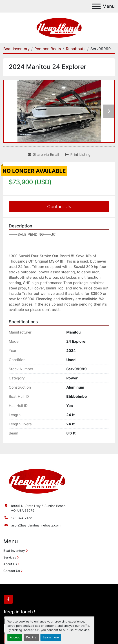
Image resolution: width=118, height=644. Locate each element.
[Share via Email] (43, 154)
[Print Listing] (78, 154)
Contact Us (59, 207)
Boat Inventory (14, 551)
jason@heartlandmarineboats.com (36, 525)
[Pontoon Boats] (48, 49)
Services (10, 557)
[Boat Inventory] (16, 49)
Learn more (51, 637)
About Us (10, 564)
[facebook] (8, 599)
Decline (31, 637)
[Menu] (96, 6)
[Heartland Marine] (37, 481)
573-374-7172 (21, 518)
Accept (15, 637)
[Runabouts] (76, 49)
